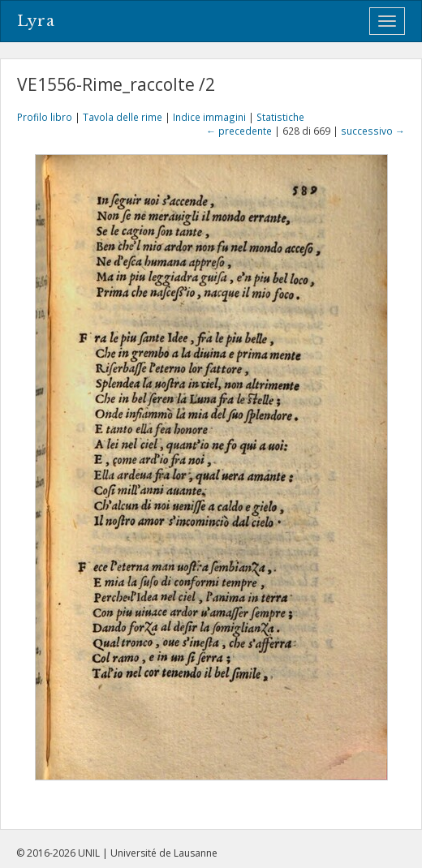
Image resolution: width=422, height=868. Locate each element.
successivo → (373, 131)
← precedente (239, 131)
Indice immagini (209, 117)
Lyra (36, 21)
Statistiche (280, 117)
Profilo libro (45, 117)
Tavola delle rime (123, 117)
